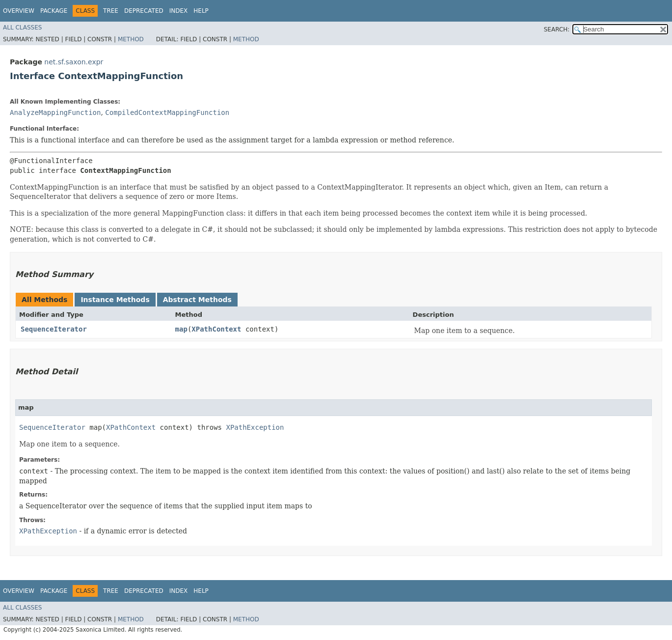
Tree (111, 11)
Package (54, 11)
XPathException (255, 427)
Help (201, 11)
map (181, 329)
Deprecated (144, 11)
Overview (19, 11)
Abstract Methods (197, 300)
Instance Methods (115, 300)
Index (179, 11)
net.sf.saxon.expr (74, 62)
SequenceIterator (54, 329)
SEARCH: (557, 29)
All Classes (22, 28)
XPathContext (216, 329)
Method (131, 39)
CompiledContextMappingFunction (167, 112)
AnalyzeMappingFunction (55, 112)
